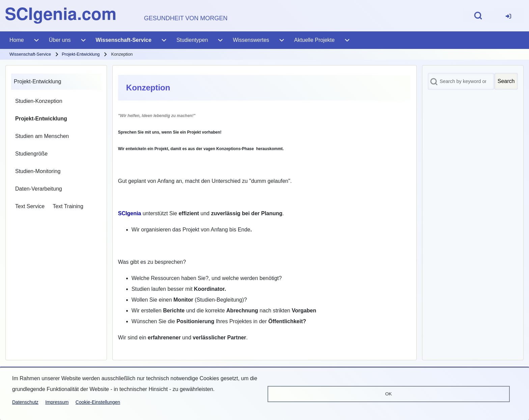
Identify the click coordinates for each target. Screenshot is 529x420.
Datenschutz (25, 402)
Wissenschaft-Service (30, 54)
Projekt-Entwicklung (81, 54)
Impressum (57, 402)
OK (389, 394)
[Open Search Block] (478, 16)
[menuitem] (508, 16)
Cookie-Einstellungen (98, 402)
